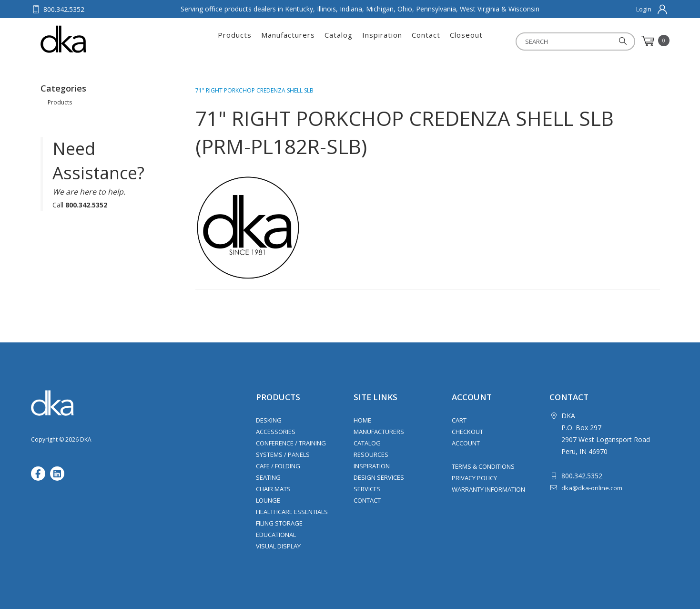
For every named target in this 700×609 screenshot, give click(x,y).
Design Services (379, 477)
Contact (426, 41)
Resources (371, 454)
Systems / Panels (283, 454)
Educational (276, 535)
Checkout (467, 432)
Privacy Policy (474, 478)
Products (235, 41)
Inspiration (382, 41)
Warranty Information (488, 489)
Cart (459, 420)
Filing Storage (279, 523)
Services (367, 489)
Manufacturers (288, 41)
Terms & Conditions (483, 466)
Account (466, 443)
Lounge (268, 500)
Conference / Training (291, 443)
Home (362, 420)
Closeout (466, 41)
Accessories (276, 432)
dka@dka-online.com (592, 488)
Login (644, 9)
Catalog (339, 41)
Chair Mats (273, 489)
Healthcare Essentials (292, 512)
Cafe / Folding (278, 466)
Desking (269, 420)
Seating (268, 477)
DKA (87, 39)
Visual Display (278, 546)
